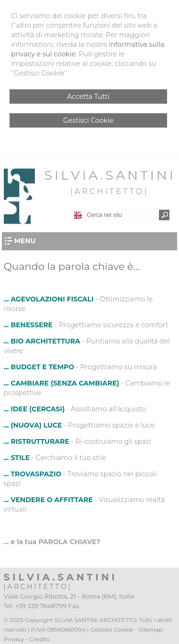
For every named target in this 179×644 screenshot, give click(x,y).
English (78, 215)
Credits (39, 639)
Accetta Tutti (89, 97)
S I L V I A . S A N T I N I (109, 175)
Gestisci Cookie (88, 120)
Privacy (14, 639)
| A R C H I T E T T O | (108, 191)
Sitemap (150, 629)
